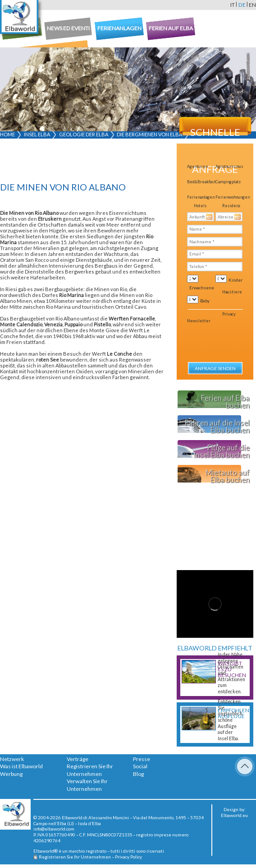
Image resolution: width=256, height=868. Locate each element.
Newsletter (199, 321)
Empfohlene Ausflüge (233, 713)
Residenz (231, 206)
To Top (245, 766)
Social (140, 766)
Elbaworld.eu (234, 815)
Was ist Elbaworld (21, 766)
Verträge (78, 759)
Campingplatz (228, 182)
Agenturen (197, 166)
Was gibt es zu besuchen (232, 669)
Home (7, 134)
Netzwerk (12, 759)
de (242, 5)
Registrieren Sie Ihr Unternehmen (90, 770)
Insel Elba (37, 134)
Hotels (200, 206)
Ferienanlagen (201, 197)
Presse (142, 759)
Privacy (229, 314)
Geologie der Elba (84, 134)
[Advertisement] (70, 162)
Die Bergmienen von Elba (149, 134)
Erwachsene (202, 288)
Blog (138, 774)
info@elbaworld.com (54, 829)
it (233, 5)
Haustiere (232, 292)
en (252, 5)
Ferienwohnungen (233, 197)
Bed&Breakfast (201, 182)
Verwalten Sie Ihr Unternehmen (87, 785)
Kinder (235, 280)
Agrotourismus (229, 166)
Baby (205, 301)
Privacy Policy (128, 857)
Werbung (11, 774)
